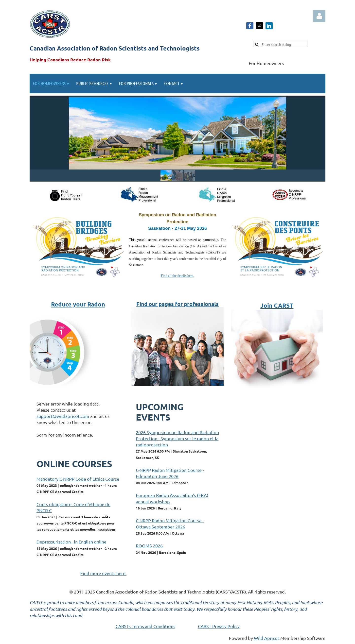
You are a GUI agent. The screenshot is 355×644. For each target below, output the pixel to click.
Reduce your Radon (78, 304)
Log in (319, 16)
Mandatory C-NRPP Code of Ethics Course (78, 479)
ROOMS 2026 (149, 546)
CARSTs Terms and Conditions (145, 626)
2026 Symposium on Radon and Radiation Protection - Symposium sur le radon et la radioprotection (177, 438)
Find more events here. (103, 573)
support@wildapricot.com (63, 416)
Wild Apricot (267, 638)
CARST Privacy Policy (219, 626)
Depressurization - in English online (71, 542)
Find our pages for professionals (177, 304)
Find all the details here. (178, 276)
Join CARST (277, 305)
